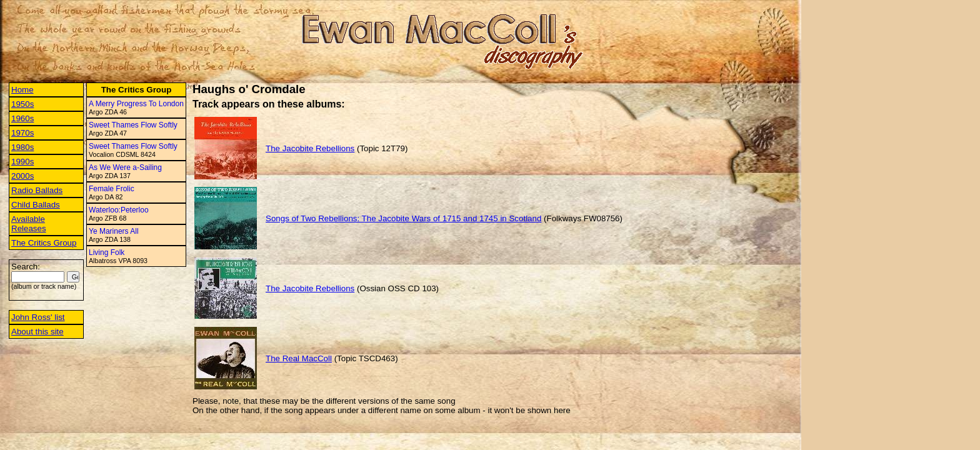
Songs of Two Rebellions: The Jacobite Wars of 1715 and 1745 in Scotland (403, 218)
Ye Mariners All (114, 231)
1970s (22, 133)
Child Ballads (36, 205)
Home (22, 90)
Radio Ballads (37, 190)
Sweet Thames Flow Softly (133, 125)
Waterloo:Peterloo (119, 210)
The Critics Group (44, 243)
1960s (22, 118)
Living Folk (107, 252)
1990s (22, 162)
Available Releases (29, 224)
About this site (37, 332)
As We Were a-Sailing (125, 167)
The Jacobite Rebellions (310, 148)
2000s (22, 176)
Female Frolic (112, 189)
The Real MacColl (299, 358)
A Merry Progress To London (136, 104)
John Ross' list (38, 317)
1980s (22, 147)
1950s (22, 104)
